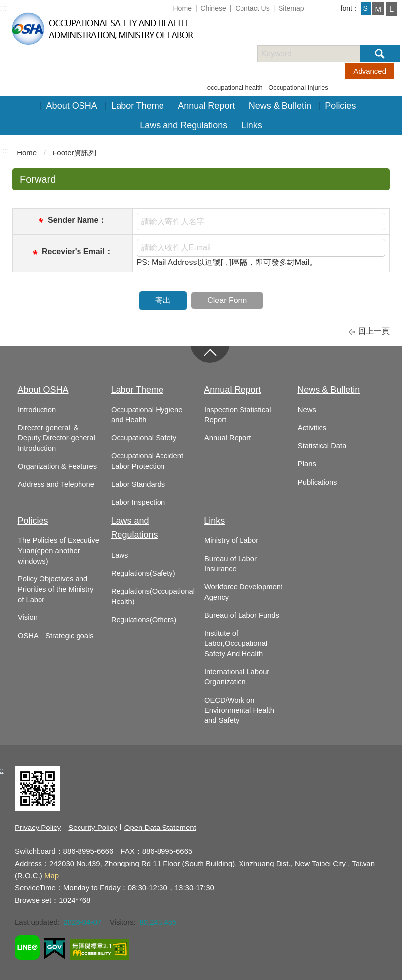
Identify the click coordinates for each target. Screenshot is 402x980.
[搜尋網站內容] (318, 54)
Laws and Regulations (183, 125)
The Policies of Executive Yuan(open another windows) (59, 550)
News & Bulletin (280, 106)
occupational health (235, 88)
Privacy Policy (38, 827)
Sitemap (291, 8)
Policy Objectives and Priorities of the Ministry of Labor (56, 589)
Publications (318, 482)
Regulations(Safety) (143, 573)
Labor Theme (138, 106)
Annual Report (206, 106)
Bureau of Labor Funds (242, 615)
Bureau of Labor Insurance (231, 564)
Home (182, 8)
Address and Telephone (56, 484)
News (307, 410)
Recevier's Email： (77, 251)
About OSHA (72, 106)
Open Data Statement (160, 827)
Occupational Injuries (298, 88)
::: (3, 8)
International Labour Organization (237, 677)
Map (52, 876)
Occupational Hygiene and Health (147, 415)
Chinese (213, 8)
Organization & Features (57, 466)
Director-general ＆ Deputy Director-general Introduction (57, 438)
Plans (307, 464)
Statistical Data (322, 446)
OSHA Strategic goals (56, 636)
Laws (120, 555)
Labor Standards (138, 484)
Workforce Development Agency (243, 592)
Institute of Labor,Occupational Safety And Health (236, 643)
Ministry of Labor (231, 540)
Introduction (37, 410)
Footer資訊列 (74, 153)
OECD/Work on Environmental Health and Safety (239, 710)
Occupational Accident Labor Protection (147, 461)
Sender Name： (77, 220)
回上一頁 (374, 331)
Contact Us (252, 8)
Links (252, 125)
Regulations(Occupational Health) (153, 596)
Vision (28, 617)
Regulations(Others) (144, 620)
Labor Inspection (138, 502)
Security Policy (92, 827)
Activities (312, 428)
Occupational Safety (144, 438)
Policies (340, 106)
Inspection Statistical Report (238, 415)
